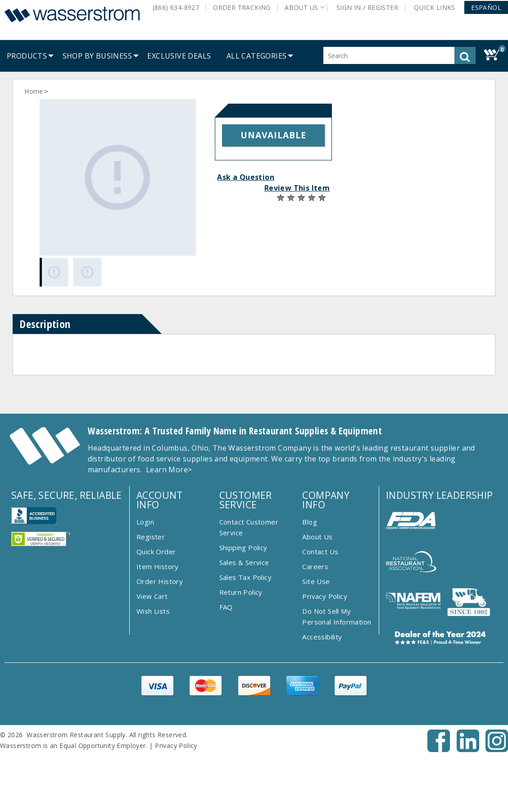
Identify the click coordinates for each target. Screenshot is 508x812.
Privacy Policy (325, 596)
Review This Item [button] (297, 188)
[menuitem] (27, 56)
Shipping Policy (243, 547)
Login (145, 522)
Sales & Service (244, 562)
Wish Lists (153, 611)
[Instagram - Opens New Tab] (497, 749)
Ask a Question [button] (246, 177)
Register (151, 537)
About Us (317, 537)
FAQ (226, 607)
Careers (315, 566)
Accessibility (322, 637)
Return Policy (241, 592)
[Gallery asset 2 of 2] (87, 272)
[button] (486, 7)
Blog (310, 522)
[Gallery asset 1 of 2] (118, 177)
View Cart (152, 596)
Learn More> (169, 470)
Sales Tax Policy (245, 577)
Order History (160, 581)
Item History (158, 566)
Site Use (316, 581)
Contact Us (320, 552)
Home (34, 91)
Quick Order (156, 552)
